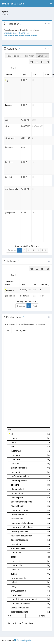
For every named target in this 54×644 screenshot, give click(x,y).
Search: (27, 68)
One (8, 330)
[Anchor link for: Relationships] (22, 317)
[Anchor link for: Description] (21, 24)
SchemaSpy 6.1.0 (23, 640)
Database (13, 4)
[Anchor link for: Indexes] (17, 261)
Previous (12, 250)
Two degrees (20, 330)
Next (44, 250)
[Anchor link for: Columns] (18, 48)
